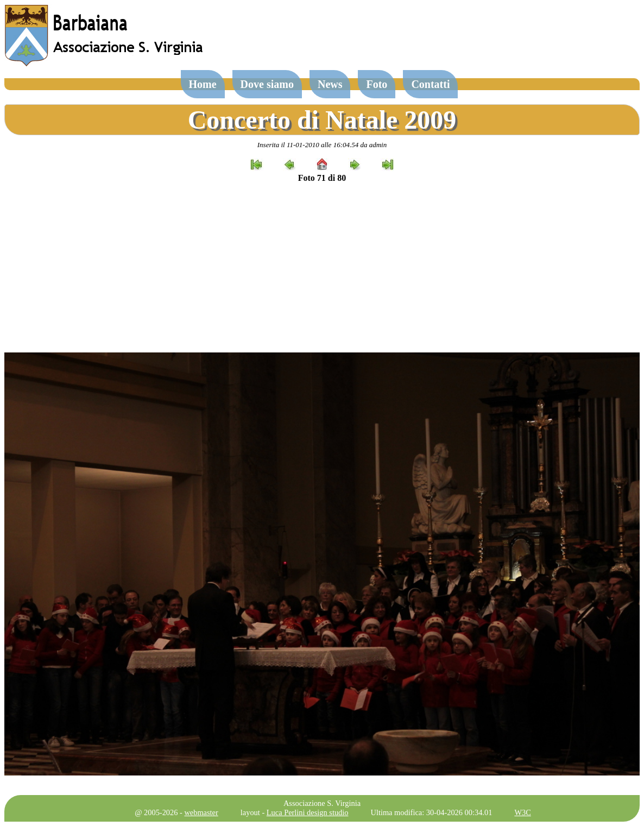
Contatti (430, 84)
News (330, 84)
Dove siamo (267, 84)
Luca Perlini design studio (308, 812)
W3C (522, 812)
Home (203, 84)
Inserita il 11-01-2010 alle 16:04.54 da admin (322, 145)
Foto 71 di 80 (322, 178)
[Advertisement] (322, 268)
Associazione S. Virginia (322, 803)
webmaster (201, 812)
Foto (377, 84)
